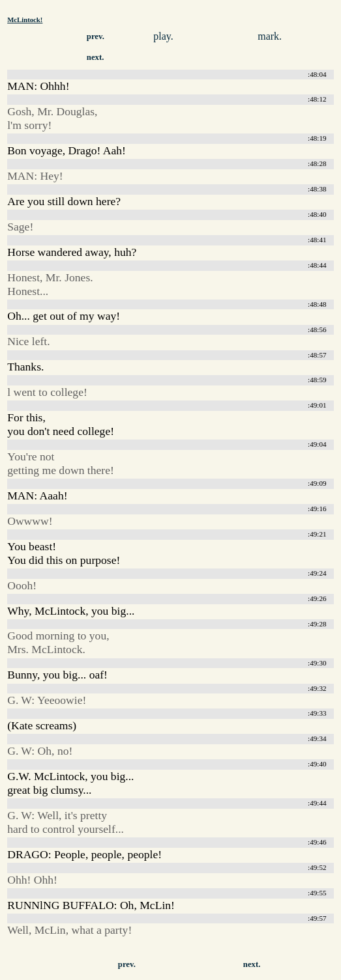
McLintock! (25, 20)
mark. (270, 36)
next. (96, 57)
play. (163, 36)
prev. (96, 36)
